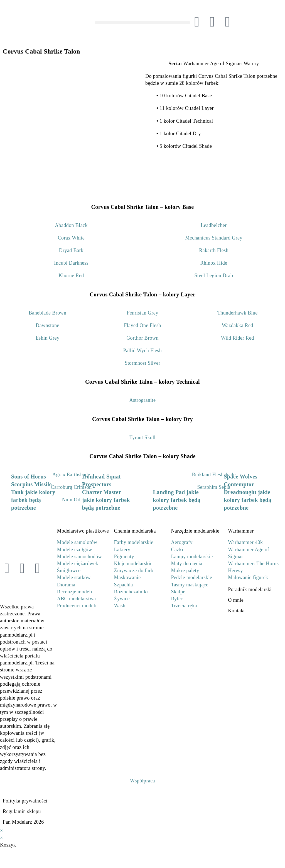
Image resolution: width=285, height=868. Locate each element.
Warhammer (241, 531)
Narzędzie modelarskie (195, 531)
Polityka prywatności (25, 801)
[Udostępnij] (13, 859)
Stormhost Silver (142, 363)
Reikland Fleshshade (214, 475)
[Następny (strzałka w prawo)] (7, 866)
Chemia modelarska (135, 531)
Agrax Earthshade (71, 475)
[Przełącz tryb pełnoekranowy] (7, 859)
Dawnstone (47, 325)
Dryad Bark (71, 250)
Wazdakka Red (238, 325)
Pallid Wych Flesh (142, 350)
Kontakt (236, 611)
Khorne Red (71, 275)
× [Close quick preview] (2, 831)
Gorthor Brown (142, 338)
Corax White (71, 238)
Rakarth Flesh (214, 250)
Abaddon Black (71, 225)
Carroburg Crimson (71, 487)
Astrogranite (143, 400)
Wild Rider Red (238, 338)
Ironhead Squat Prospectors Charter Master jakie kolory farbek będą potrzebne (106, 492)
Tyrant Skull (142, 437)
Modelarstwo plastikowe (83, 531)
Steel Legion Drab (214, 275)
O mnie (236, 600)
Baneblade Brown (47, 313)
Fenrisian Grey (142, 313)
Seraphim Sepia (214, 487)
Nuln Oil (71, 500)
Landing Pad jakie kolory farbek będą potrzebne (177, 500)
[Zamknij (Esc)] (18, 859)
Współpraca (142, 781)
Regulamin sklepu (22, 811)
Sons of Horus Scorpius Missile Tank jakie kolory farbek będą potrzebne (33, 492)
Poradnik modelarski (250, 589)
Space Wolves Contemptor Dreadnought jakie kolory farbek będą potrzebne (248, 492)
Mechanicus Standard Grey (214, 238)
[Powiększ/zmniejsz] (2, 859)
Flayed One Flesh (142, 325)
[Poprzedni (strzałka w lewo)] (2, 866)
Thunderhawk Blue (238, 313)
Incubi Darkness (71, 263)
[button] (142, 23)
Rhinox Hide (214, 263)
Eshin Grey (47, 338)
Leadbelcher (214, 225)
